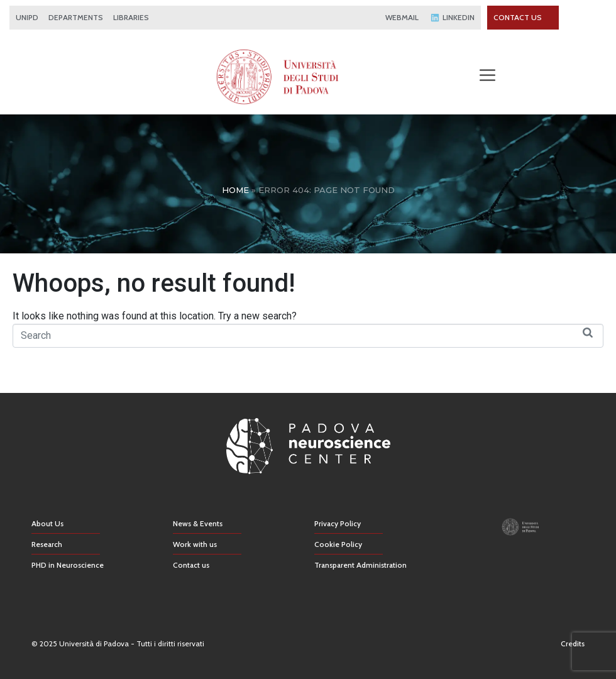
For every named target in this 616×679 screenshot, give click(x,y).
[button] (487, 76)
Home (235, 190)
